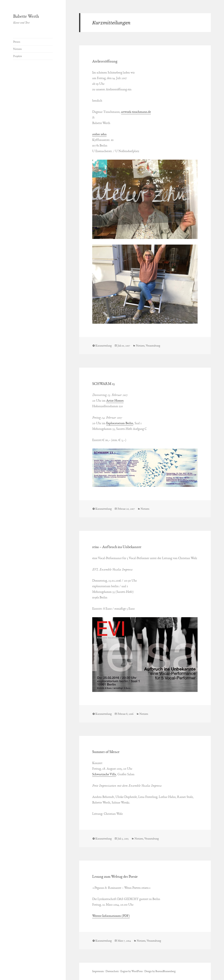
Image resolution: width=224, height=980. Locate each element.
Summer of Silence (106, 752)
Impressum (98, 971)
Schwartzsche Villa (104, 774)
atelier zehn (99, 134)
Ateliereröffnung (105, 61)
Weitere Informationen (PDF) (111, 916)
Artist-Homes (115, 401)
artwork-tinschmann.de (136, 112)
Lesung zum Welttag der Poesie (115, 876)
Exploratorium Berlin (120, 423)
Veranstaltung (153, 346)
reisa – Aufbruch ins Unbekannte (117, 547)
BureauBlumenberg (165, 971)
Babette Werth (26, 16)
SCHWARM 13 (103, 384)
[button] (145, 199)
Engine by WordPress (132, 971)
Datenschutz (112, 971)
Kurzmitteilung (104, 346)
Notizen (17, 49)
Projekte (17, 56)
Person (17, 42)
